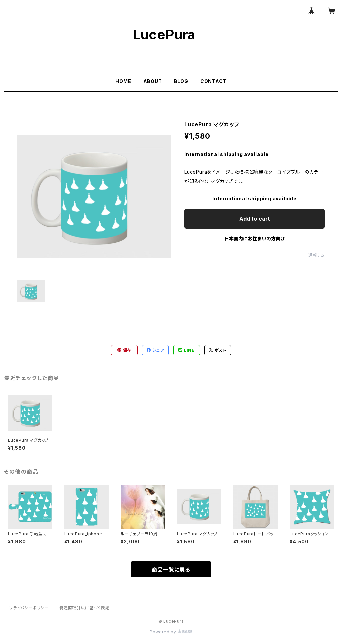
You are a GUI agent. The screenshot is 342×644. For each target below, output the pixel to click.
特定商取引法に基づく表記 (84, 608)
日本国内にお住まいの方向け (254, 238)
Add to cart (255, 219)
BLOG (181, 81)
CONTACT (214, 81)
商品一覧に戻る (171, 570)
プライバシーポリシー (29, 608)
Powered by (171, 632)
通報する (316, 255)
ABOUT (153, 81)
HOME (123, 81)
